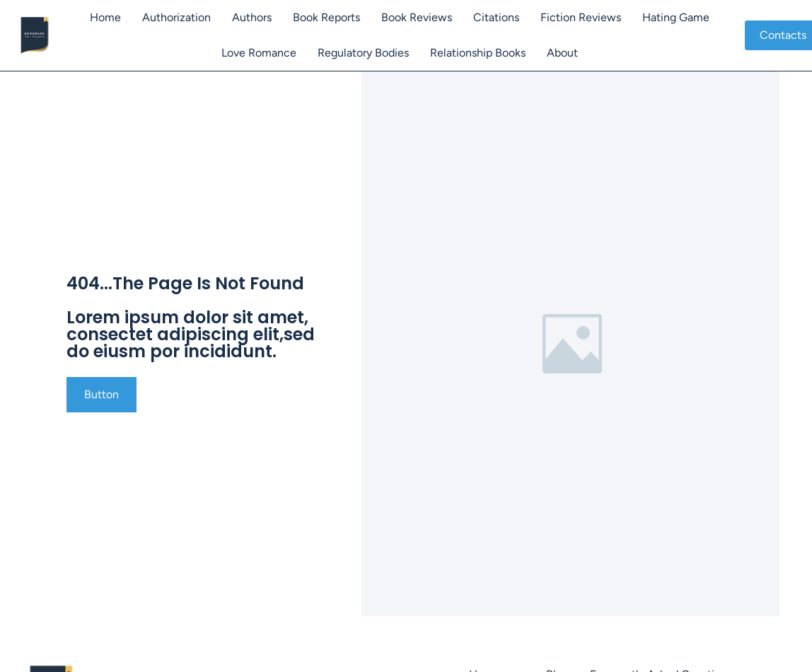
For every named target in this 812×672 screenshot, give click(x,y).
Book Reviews (417, 17)
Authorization (176, 17)
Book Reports (326, 17)
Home (105, 17)
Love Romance (259, 53)
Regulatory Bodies (363, 53)
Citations (496, 17)
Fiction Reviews (581, 17)
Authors (252, 17)
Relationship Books (478, 53)
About (562, 53)
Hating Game (676, 17)
